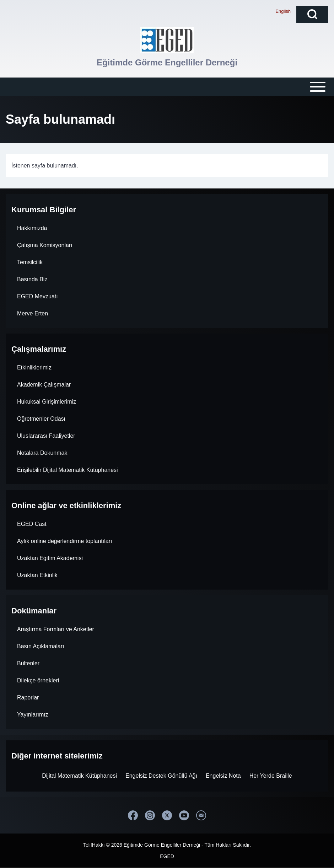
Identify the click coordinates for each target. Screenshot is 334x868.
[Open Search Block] (312, 14)
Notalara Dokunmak (42, 453)
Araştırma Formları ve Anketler (56, 629)
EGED (167, 856)
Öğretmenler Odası (41, 419)
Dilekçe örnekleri (38, 680)
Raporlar (28, 697)
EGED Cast (32, 524)
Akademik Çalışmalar (44, 385)
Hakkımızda (32, 228)
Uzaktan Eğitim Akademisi (50, 558)
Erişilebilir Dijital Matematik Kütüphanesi (68, 470)
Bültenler (28, 663)
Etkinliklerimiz (34, 368)
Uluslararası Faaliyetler (46, 436)
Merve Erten (33, 313)
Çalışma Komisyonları (45, 245)
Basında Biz (32, 279)
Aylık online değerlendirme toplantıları (64, 541)
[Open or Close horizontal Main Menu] (167, 87)
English (283, 11)
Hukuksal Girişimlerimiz (47, 402)
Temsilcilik (30, 262)
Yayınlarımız (33, 715)
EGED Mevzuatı (37, 296)
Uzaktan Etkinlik (37, 575)
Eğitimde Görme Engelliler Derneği (167, 62)
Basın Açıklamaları (41, 646)
